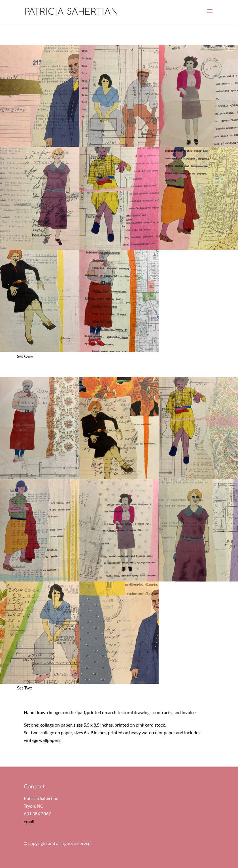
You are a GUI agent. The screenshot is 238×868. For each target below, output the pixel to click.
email (29, 821)
